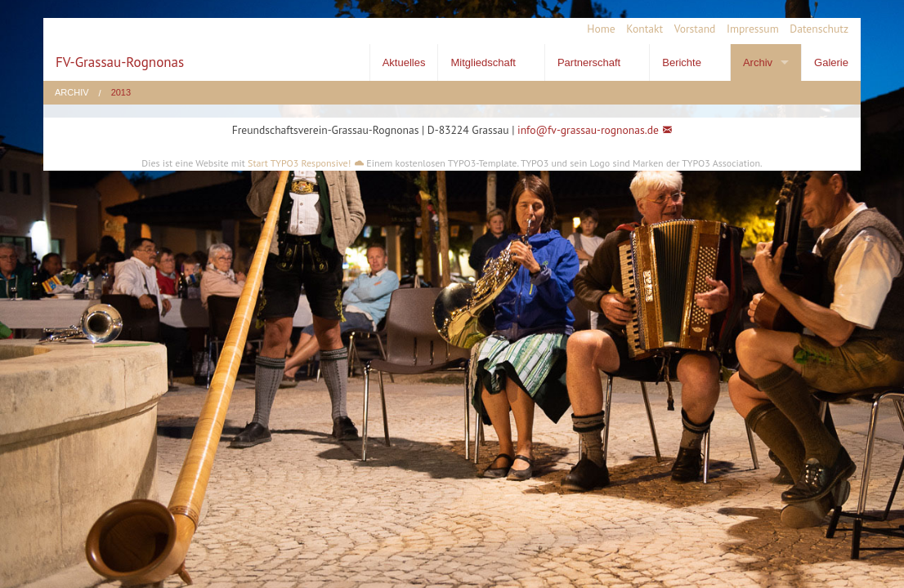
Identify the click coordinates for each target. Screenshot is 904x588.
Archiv (758, 62)
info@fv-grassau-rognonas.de (588, 130)
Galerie (831, 62)
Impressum (753, 29)
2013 (121, 93)
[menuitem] (596, 29)
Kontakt (644, 29)
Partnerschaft (589, 62)
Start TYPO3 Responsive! (299, 163)
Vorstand (695, 29)
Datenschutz (819, 29)
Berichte (682, 62)
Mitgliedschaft (483, 62)
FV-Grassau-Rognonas (120, 62)
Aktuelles (404, 62)
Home (601, 29)
